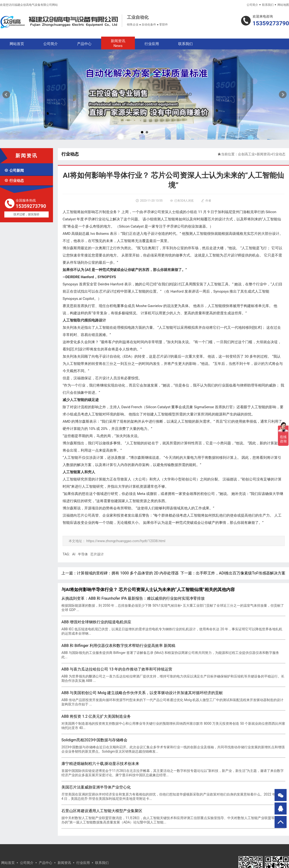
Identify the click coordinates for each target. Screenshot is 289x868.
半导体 (83, 554)
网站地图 (283, 5)
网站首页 (17, 44)
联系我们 (268, 5)
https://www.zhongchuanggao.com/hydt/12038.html (126, 541)
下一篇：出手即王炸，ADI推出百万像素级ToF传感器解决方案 (233, 573)
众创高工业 (246, 154)
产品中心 (84, 44)
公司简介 (252, 5)
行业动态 (14, 181)
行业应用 (152, 44)
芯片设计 (97, 554)
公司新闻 (14, 171)
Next (283, 95)
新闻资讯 (118, 43)
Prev (6, 95)
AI (74, 554)
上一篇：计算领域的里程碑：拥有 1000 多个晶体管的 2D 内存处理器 (120, 573)
